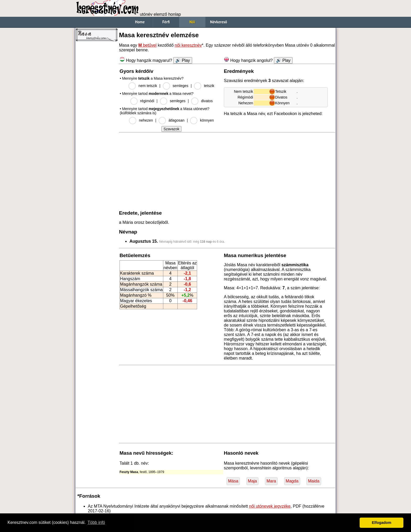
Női (192, 22)
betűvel (147, 45)
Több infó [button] (96, 522)
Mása (233, 481)
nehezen (146, 120)
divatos (207, 101)
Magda (292, 481)
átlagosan (177, 120)
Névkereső (219, 22)
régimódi (147, 101)
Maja (253, 481)
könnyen (207, 120)
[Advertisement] (97, 123)
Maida (314, 481)
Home (140, 22)
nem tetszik (148, 86)
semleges (181, 86)
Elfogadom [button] (382, 523)
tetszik (209, 86)
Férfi (166, 22)
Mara (271, 481)
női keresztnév (188, 45)
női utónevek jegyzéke (270, 506)
